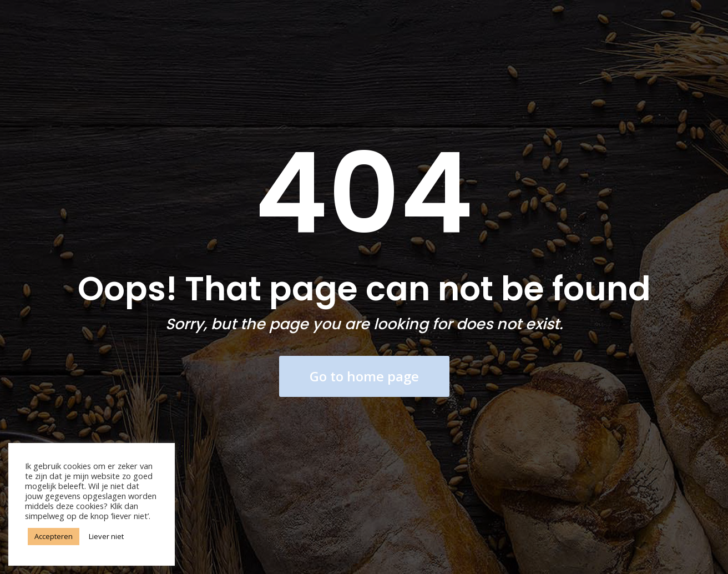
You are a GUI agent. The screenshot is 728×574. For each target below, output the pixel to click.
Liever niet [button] (106, 536)
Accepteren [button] (54, 536)
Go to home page (364, 376)
